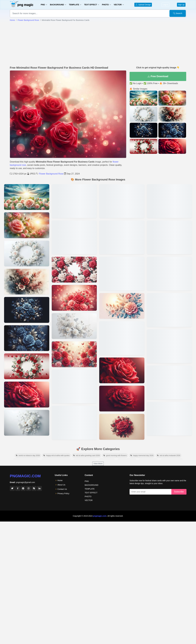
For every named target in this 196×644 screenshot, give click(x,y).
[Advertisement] (98, 43)
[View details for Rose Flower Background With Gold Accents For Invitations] (74, 237)
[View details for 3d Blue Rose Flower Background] (74, 387)
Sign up (181, 5)
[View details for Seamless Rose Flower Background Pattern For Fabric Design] (122, 201)
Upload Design (143, 5)
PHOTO (88, 496)
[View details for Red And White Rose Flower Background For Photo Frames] (74, 270)
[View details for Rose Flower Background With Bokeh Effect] (74, 354)
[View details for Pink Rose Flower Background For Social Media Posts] (169, 274)
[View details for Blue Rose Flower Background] (27, 310)
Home (12, 20)
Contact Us (62, 489)
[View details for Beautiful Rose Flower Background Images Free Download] (169, 346)
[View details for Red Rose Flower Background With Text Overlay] (169, 237)
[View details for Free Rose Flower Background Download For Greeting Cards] (122, 338)
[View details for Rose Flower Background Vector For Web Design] (122, 306)
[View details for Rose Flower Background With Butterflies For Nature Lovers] (74, 201)
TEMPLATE (90, 489)
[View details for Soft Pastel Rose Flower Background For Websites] (122, 427)
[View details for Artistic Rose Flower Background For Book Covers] (27, 282)
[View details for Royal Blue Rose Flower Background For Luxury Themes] (27, 338)
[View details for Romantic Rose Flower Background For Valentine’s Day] (122, 274)
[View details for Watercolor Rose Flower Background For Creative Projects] (122, 237)
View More (98, 464)
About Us (61, 485)
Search (178, 13)
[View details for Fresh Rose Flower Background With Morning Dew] (27, 366)
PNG (87, 481)
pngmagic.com (25, 476)
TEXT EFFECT (91, 493)
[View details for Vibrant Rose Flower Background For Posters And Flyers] (27, 253)
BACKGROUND (91, 485)
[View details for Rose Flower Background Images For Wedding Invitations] (169, 201)
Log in (165, 5)
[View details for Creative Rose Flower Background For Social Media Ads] (27, 423)
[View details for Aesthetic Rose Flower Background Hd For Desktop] (169, 310)
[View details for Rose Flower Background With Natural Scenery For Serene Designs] (27, 225)
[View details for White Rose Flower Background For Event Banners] (74, 326)
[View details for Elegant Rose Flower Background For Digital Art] (122, 370)
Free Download (158, 76)
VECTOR (89, 500)
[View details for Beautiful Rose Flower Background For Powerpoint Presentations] (74, 298)
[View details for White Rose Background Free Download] (27, 197)
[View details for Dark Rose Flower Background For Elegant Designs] (27, 394)
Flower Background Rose (28, 20)
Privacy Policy (63, 493)
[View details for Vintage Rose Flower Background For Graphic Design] (122, 399)
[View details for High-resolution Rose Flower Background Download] (169, 419)
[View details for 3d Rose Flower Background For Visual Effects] (74, 423)
